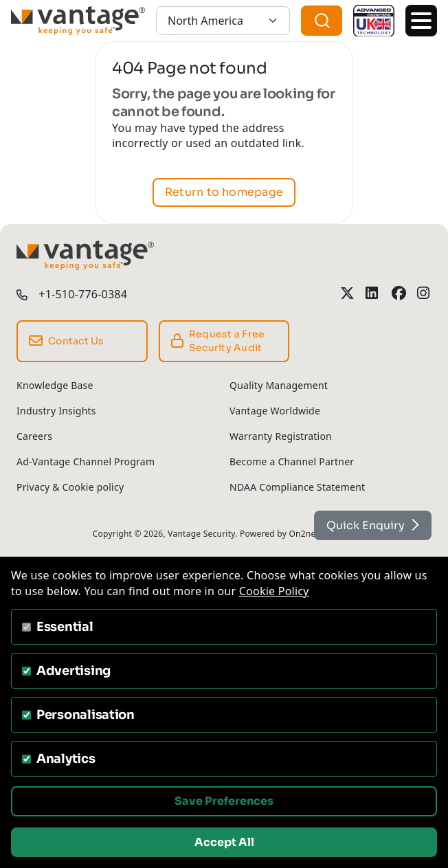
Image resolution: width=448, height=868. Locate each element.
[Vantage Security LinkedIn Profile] (373, 293)
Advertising (74, 671)
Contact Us (67, 341)
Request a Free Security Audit (218, 341)
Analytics (66, 759)
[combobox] (322, 21)
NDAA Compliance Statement (297, 487)
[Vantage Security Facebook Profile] (399, 293)
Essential (65, 627)
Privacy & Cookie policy (70, 487)
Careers (34, 436)
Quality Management (279, 385)
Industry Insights (56, 411)
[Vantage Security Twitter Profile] (347, 293)
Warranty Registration (281, 436)
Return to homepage (224, 192)
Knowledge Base (55, 385)
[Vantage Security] (78, 21)
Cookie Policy (274, 591)
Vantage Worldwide (275, 411)
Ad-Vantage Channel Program (86, 461)
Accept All (224, 842)
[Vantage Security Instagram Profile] (424, 293)
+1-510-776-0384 (83, 294)
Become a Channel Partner (292, 461)
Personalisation (86, 715)
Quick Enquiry (373, 525)
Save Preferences (224, 801)
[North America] (223, 21)
